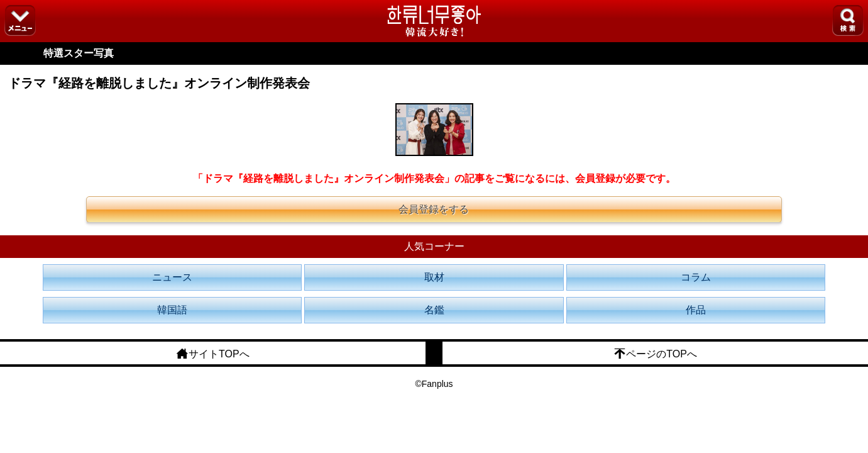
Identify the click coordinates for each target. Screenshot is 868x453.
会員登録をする (434, 209)
